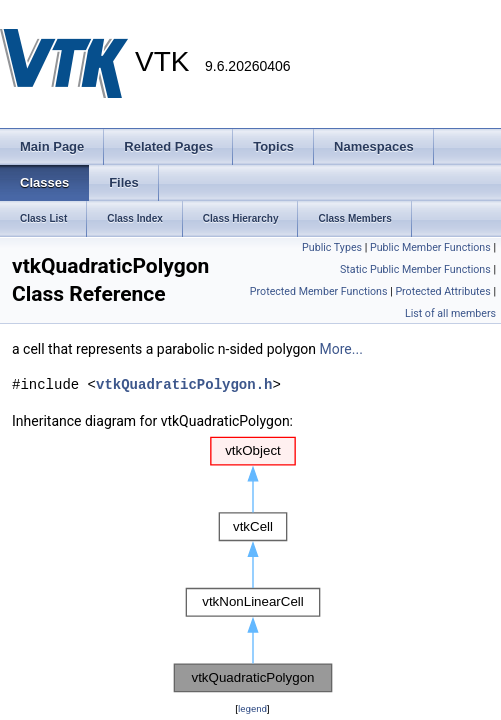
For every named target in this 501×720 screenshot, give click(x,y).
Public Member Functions (430, 247)
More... (341, 349)
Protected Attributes (442, 291)
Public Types (332, 247)
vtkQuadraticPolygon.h (184, 384)
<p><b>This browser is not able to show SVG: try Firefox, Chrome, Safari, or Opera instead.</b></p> (253, 565)
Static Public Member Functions (415, 269)
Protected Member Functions (319, 291)
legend (252, 708)
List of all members (450, 313)
